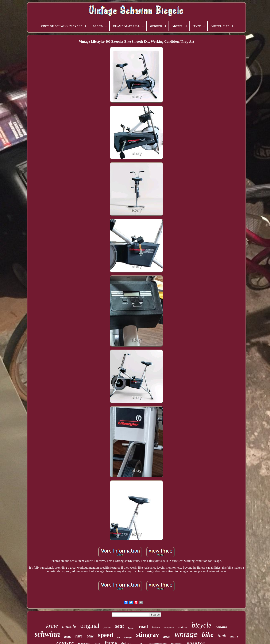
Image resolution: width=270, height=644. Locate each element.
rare (79, 636)
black (167, 637)
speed (105, 635)
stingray (148, 635)
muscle (69, 626)
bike (208, 634)
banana (221, 627)
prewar (107, 628)
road (143, 626)
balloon (156, 628)
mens (68, 637)
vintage (186, 634)
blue (90, 636)
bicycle (202, 625)
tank (222, 636)
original (90, 626)
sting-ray (169, 627)
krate (52, 626)
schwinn (47, 634)
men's (234, 636)
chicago (128, 637)
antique (183, 627)
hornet (131, 628)
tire (119, 637)
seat (119, 626)
